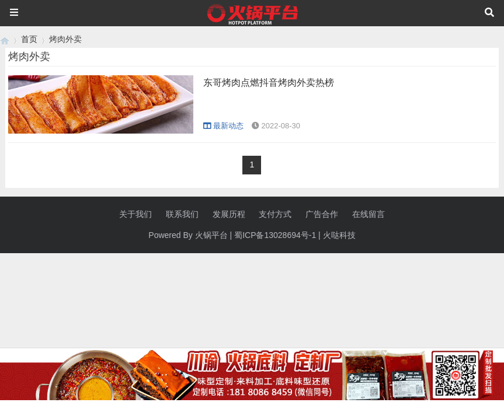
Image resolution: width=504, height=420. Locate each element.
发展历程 (229, 214)
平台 (220, 235)
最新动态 (223, 126)
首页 (29, 39)
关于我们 (135, 214)
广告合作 (322, 214)
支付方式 (275, 214)
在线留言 (369, 214)
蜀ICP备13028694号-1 (275, 235)
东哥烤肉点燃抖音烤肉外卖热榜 (269, 83)
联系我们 (182, 214)
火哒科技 (339, 235)
